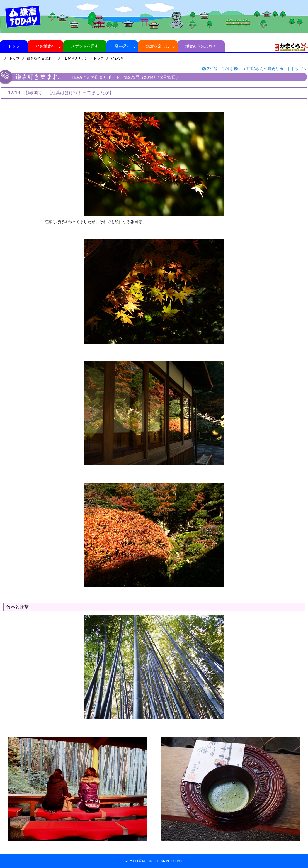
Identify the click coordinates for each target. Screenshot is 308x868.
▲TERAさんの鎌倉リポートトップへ (275, 69)
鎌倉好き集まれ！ (201, 46)
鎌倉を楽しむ (158, 46)
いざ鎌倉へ (46, 46)
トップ (14, 46)
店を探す (122, 46)
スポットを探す (85, 46)
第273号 (117, 58)
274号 (230, 69)
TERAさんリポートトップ (83, 58)
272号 (210, 69)
